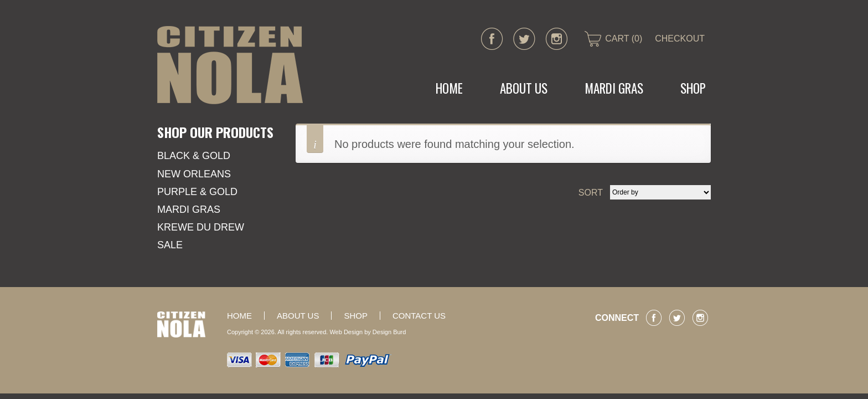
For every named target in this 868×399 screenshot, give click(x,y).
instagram (556, 39)
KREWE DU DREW (201, 227)
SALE (170, 245)
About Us (524, 88)
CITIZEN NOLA (230, 65)
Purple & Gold (197, 192)
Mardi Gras (189, 209)
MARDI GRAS (614, 88)
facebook (492, 39)
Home (449, 88)
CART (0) (624, 39)
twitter (524, 39)
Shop (693, 88)
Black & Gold (194, 156)
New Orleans (194, 174)
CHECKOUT (680, 39)
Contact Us (419, 316)
